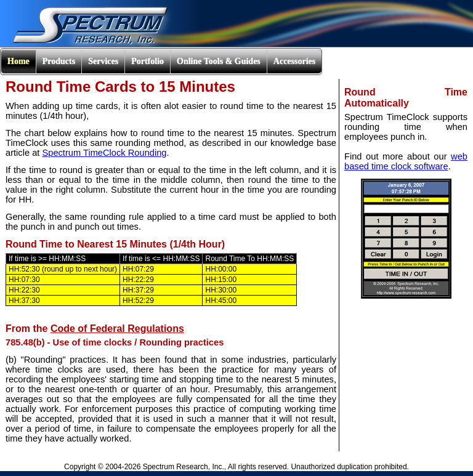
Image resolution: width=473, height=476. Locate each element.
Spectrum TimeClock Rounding (104, 153)
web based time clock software (406, 161)
